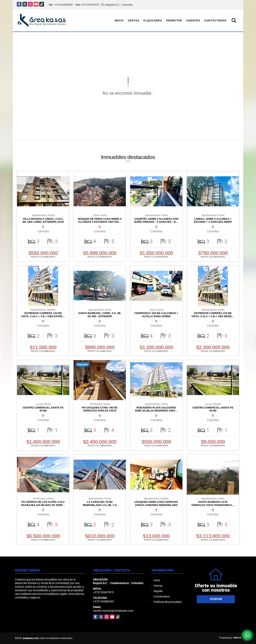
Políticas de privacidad (167, 602)
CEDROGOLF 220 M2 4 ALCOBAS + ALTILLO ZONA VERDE (156, 315)
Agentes (193, 20)
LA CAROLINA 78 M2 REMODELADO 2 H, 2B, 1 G (100, 503)
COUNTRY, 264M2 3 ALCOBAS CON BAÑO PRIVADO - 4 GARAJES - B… (156, 220)
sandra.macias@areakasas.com (113, 611)
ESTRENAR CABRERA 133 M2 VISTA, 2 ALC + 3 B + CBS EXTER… (43, 315)
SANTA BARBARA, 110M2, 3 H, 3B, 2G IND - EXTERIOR (100, 315)
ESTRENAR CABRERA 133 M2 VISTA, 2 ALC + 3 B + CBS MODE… (213, 315)
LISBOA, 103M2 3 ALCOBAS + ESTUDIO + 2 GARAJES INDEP (213, 220)
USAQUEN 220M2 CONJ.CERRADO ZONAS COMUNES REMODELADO (156, 503)
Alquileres (153, 20)
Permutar (174, 20)
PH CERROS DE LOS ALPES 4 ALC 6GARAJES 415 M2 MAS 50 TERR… (43, 503)
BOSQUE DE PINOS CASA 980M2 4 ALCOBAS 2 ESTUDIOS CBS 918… (100, 220)
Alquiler (158, 591)
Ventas (133, 20)
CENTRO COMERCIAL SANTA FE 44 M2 (43, 409)
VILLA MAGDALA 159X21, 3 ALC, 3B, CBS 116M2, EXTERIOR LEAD (43, 220)
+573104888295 (63, 5)
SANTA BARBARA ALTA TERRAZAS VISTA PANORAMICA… (213, 503)
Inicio (119, 20)
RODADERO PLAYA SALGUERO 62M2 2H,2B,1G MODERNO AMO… (156, 409)
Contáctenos (215, 20)
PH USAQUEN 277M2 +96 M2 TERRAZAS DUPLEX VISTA (100, 409)
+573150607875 (90, 5)
